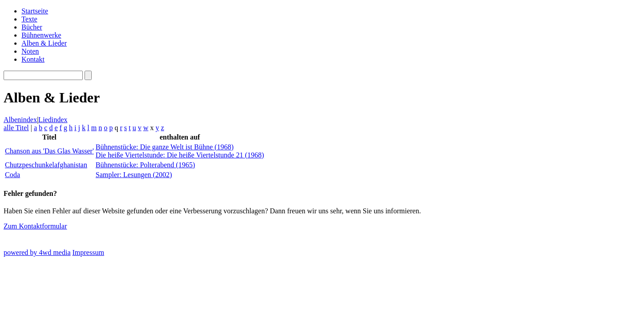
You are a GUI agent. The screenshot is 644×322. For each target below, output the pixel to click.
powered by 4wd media (37, 252)
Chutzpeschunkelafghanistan (46, 165)
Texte (29, 19)
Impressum (88, 252)
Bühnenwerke (41, 35)
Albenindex (20, 120)
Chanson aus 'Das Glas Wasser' (49, 151)
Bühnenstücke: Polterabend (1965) (145, 165)
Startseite (35, 11)
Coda (13, 175)
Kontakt (33, 59)
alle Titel (16, 128)
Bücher (32, 27)
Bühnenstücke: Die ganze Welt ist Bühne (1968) (165, 147)
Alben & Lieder (44, 43)
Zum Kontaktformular (35, 226)
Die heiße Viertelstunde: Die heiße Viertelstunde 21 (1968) (180, 155)
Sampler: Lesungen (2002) (134, 175)
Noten (30, 51)
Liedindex (53, 120)
